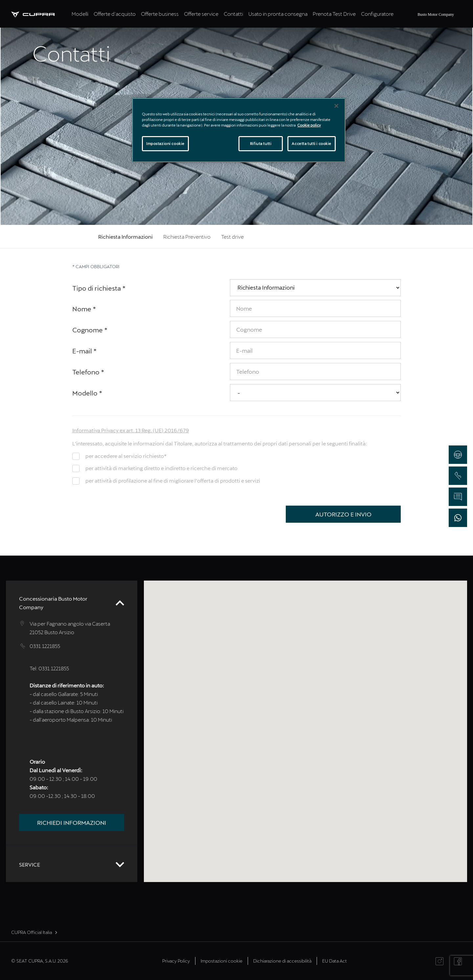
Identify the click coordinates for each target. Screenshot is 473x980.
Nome (84, 309)
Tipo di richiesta (99, 288)
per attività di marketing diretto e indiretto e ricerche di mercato (161, 468)
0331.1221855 (45, 646)
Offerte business (160, 14)
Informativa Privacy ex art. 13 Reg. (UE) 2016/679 (131, 430)
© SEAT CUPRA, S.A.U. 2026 (40, 961)
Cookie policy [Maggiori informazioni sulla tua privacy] (309, 125)
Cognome (90, 330)
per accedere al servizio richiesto (126, 456)
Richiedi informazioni (72, 823)
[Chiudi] (336, 106)
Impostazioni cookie (222, 961)
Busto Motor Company (436, 14)
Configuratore (377, 14)
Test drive (232, 237)
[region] (239, 130)
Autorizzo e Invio (343, 514)
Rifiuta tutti (261, 143)
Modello (87, 393)
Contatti (233, 14)
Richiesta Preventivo (187, 237)
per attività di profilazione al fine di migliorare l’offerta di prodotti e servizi (173, 480)
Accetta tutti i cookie (312, 143)
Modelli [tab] (80, 14)
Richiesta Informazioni (125, 237)
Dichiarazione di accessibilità (282, 961)
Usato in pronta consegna (278, 14)
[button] (304, 721)
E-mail (85, 351)
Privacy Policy (176, 961)
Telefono (88, 372)
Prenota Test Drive (334, 14)
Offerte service (201, 14)
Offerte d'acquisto (115, 14)
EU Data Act (335, 961)
